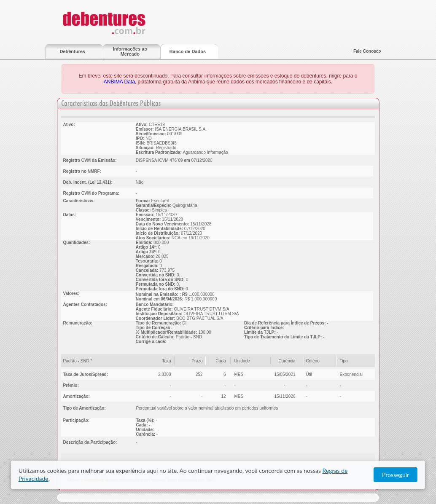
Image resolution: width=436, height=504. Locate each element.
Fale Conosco (367, 51)
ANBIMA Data (119, 82)
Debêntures (72, 51)
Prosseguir (396, 475)
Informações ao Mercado (130, 51)
